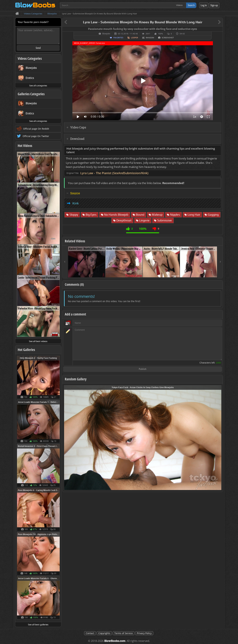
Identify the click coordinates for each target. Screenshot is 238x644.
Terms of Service (124, 633)
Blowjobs (106, 34)
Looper (134, 38)
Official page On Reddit (36, 129)
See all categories (38, 86)
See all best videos (38, 341)
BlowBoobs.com (115, 641)
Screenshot (168, 38)
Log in (204, 5)
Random (150, 38)
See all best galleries (38, 625)
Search (191, 5)
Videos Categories (30, 58)
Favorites (118, 38)
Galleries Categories (31, 94)
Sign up (214, 5)
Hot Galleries (26, 350)
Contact (90, 633)
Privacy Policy (144, 633)
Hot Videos (25, 146)
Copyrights (104, 633)
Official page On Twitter (36, 136)
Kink (76, 203)
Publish (143, 369)
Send (38, 48)
